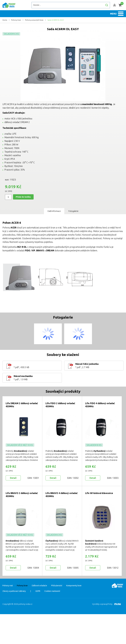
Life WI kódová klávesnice (99, 516)
